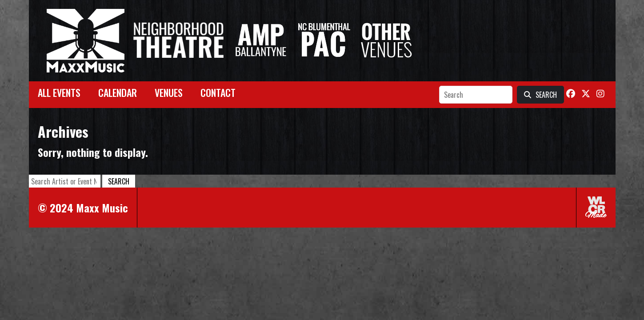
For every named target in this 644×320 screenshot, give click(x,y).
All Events (59, 92)
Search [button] (119, 181)
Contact (218, 92)
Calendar (118, 92)
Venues (169, 92)
